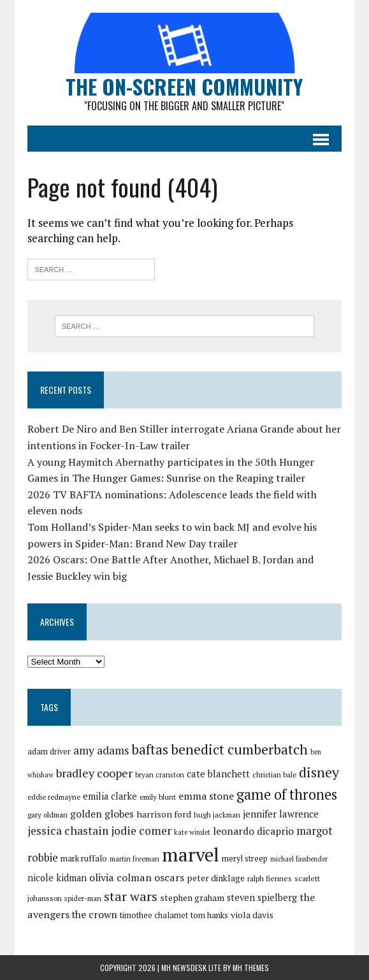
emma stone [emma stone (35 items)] (206, 796)
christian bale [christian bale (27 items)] (274, 775)
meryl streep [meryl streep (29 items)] (245, 859)
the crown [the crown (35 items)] (95, 914)
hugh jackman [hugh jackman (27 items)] (217, 815)
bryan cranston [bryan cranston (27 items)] (160, 775)
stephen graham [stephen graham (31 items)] (192, 898)
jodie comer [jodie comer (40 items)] (141, 831)
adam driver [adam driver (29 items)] (49, 752)
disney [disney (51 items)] (319, 772)
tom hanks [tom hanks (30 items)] (209, 915)
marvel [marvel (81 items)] (191, 854)
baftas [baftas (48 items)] (150, 749)
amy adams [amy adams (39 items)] (101, 750)
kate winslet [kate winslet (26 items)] (192, 832)
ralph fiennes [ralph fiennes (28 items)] (270, 878)
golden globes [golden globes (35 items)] (102, 814)
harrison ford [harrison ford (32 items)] (164, 814)
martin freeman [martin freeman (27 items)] (134, 859)
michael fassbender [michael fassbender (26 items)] (299, 859)
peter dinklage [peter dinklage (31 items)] (216, 878)
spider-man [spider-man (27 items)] (83, 898)
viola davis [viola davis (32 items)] (252, 915)
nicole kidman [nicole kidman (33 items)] (57, 878)
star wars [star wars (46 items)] (131, 896)
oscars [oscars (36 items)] (169, 877)
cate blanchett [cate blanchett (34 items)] (218, 774)
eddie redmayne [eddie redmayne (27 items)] (54, 797)
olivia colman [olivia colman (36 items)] (120, 877)
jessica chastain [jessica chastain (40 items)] (68, 831)
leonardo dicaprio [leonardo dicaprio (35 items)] (253, 831)
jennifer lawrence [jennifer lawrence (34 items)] (281, 814)
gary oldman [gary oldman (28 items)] (47, 815)
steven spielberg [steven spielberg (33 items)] (262, 897)
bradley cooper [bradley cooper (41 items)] (94, 773)
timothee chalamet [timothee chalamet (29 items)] (154, 915)
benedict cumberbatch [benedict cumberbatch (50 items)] (239, 749)
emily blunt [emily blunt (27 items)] (158, 797)
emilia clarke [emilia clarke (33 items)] (110, 796)
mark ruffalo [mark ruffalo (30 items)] (84, 858)
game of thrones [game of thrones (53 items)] (287, 794)
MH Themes (251, 968)
